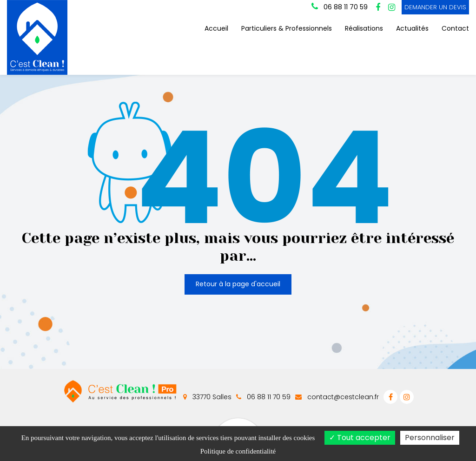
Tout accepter (360, 438)
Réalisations (364, 28)
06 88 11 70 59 (263, 397)
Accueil (216, 28)
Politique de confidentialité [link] (238, 451)
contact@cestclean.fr (337, 397)
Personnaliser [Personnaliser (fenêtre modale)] (430, 438)
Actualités (412, 28)
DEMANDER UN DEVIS (435, 7)
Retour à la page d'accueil (238, 283)
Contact (455, 28)
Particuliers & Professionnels (287, 28)
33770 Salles (207, 397)
